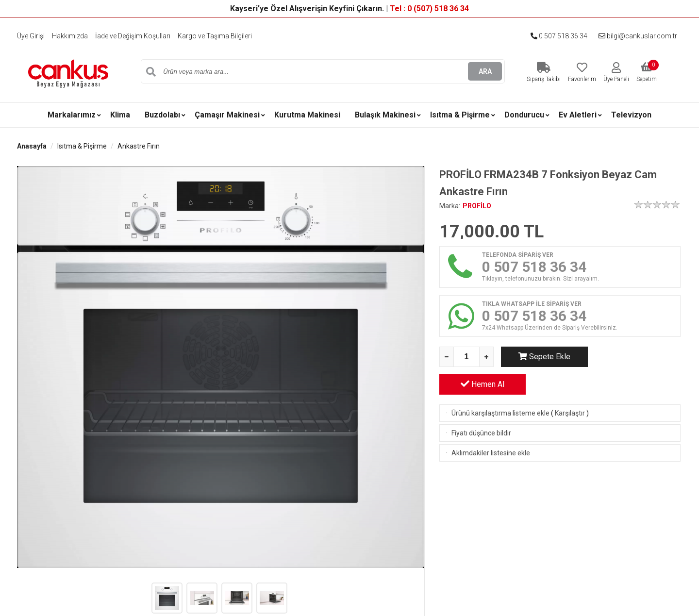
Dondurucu (524, 115)
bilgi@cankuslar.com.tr (638, 36)
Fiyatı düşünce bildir (481, 405)
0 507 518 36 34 (559, 36)
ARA (485, 71)
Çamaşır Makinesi (227, 115)
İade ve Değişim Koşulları (133, 36)
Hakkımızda (70, 36)
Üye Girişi (31, 36)
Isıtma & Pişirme (460, 115)
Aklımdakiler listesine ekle (491, 425)
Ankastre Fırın (139, 146)
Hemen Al (637, 356)
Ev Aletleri (578, 115)
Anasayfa (32, 146)
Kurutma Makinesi (307, 115)
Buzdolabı (162, 115)
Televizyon (631, 115)
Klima (120, 115)
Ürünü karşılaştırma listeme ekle (500, 385)
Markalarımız (72, 115)
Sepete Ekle (544, 357)
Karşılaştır (570, 385)
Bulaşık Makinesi (385, 115)
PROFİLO (477, 206)
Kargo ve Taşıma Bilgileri (215, 36)
